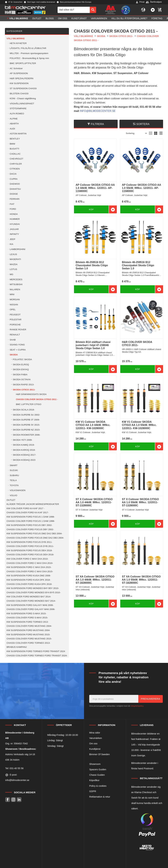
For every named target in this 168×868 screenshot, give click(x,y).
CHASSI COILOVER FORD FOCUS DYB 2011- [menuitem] (30, 546)
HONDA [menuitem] (14, 214)
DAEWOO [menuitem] (15, 184)
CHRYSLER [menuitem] (16, 164)
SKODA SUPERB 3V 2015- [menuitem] (26, 425)
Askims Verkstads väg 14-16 (20, 754)
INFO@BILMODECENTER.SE (98, 111)
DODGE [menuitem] (14, 194)
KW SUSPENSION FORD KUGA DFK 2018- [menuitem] (29, 580)
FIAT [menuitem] (12, 204)
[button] (153, 10)
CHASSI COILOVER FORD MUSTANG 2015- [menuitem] (29, 639)
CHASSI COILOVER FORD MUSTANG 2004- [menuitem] (29, 626)
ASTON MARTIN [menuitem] (18, 134)
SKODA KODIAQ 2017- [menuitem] (24, 455)
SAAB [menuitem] (13, 340)
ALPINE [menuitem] (14, 119)
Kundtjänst (95, 749)
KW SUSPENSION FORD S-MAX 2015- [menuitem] (26, 614)
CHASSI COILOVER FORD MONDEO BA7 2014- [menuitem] (31, 601)
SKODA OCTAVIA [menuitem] (22, 379)
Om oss (93, 744)
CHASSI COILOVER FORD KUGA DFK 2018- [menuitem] (29, 584)
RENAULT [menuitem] (15, 335)
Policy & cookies (98, 786)
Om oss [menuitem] (63, 19)
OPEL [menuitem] (13, 310)
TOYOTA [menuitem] (14, 485)
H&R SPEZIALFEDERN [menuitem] (21, 78)
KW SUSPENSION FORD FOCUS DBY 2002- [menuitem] (29, 525)
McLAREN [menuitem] (15, 289)
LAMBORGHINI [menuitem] (17, 249)
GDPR (93, 791)
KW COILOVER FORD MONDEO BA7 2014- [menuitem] (29, 597)
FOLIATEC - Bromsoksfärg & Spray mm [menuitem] (29, 58)
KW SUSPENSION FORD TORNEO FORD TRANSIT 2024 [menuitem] (36, 651)
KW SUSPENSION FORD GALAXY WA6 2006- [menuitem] (30, 605)
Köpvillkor (94, 780)
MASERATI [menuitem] (15, 259)
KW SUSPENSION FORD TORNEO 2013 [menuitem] (27, 622)
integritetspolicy (137, 706)
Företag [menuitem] (157, 19)
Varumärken (96, 738)
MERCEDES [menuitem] (16, 279)
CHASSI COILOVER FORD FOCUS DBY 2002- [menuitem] (30, 529)
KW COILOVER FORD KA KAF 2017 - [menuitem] (26, 508)
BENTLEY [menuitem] (15, 139)
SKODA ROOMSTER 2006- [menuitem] (27, 435)
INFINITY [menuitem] (14, 234)
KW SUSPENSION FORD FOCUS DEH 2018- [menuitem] (29, 550)
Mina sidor (95, 733)
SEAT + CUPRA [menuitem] (18, 350)
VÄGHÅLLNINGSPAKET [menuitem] (22, 104)
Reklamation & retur (100, 797)
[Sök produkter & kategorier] (74, 10)
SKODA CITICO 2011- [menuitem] (24, 390)
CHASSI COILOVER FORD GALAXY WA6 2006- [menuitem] (31, 609)
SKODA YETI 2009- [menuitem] (23, 440)
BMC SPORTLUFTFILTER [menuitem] (23, 63)
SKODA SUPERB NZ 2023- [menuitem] (26, 430)
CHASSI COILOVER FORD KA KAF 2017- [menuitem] (28, 513)
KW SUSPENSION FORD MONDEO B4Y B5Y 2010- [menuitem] (33, 588)
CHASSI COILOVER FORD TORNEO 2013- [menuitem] (28, 643)
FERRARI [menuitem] (15, 199)
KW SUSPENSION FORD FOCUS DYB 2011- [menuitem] (29, 542)
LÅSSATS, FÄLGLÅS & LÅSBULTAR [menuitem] (28, 48)
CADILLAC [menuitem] (15, 154)
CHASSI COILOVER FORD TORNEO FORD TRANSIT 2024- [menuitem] (37, 656)
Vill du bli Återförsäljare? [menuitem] (129, 19)
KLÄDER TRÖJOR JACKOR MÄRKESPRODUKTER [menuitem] (33, 504)
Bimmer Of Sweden (100, 754)
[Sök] (93, 10)
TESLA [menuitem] (13, 480)
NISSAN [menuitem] (14, 305)
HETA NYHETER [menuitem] (18, 43)
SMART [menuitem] (14, 465)
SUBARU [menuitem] (14, 475)
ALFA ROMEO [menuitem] (17, 114)
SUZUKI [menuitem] (14, 470)
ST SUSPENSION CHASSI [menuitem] (23, 88)
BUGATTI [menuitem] (14, 149)
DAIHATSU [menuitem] (15, 189)
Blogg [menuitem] (50, 19)
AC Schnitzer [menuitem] (16, 68)
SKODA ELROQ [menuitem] (21, 365)
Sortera (143, 124)
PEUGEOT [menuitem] (15, 315)
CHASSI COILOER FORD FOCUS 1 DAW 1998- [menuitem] (31, 521)
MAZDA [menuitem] (14, 264)
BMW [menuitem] (12, 144)
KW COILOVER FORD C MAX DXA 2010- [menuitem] (27, 559)
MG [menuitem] (11, 274)
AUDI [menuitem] (12, 129)
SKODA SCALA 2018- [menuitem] (24, 410)
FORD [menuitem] (13, 209)
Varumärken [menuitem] (99, 19)
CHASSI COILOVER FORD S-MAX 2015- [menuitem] (27, 618)
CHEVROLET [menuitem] (16, 159)
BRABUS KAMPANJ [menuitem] (17, 647)
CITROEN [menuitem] (15, 169)
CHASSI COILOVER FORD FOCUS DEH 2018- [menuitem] (30, 555)
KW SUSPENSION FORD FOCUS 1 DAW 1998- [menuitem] (31, 517)
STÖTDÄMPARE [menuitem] (18, 108)
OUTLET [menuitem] (37, 19)
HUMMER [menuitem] (15, 219)
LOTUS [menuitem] (13, 269)
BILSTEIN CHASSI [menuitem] (19, 94)
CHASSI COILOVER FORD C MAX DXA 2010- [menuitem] (30, 563)
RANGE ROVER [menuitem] (18, 330)
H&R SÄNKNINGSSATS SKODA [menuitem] (31, 394)
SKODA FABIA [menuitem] (20, 375)
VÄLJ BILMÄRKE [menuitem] (19, 19)
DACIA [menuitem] (13, 174)
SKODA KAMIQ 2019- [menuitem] (24, 445)
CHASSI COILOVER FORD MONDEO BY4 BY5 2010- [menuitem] (34, 592)
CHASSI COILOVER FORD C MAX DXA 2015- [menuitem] (30, 571)
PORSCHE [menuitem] (15, 325)
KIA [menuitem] (11, 244)
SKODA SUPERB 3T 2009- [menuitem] (26, 420)
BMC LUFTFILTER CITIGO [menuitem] (29, 404)
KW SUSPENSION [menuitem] (19, 83)
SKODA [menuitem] (14, 355)
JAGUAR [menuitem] (14, 229)
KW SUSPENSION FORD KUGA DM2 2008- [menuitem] (29, 576)
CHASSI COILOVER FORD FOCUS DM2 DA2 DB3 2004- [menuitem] (35, 538)
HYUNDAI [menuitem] (15, 224)
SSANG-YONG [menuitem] (17, 345)
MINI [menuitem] (12, 294)
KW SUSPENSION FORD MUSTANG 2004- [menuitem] (28, 630)
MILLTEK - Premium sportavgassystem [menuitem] (29, 53)
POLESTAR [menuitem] (16, 320)
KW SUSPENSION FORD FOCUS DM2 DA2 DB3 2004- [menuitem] (34, 534)
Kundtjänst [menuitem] (79, 19)
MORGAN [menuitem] (15, 299)
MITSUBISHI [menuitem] (16, 284)
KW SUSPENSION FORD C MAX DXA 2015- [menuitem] (29, 567)
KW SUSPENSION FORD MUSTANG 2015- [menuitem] (28, 635)
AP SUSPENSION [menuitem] (19, 73)
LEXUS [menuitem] (13, 254)
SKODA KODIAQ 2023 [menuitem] (24, 460)
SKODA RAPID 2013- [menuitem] (24, 385)
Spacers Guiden (98, 769)
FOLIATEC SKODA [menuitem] (22, 359)
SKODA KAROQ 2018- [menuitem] (24, 450)
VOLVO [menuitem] (13, 495)
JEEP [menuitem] (12, 239)
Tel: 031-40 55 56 (14, 768)
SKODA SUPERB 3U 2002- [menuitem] (26, 415)
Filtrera (97, 124)
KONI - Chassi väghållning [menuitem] (23, 98)
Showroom (95, 764)
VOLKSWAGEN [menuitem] (18, 490)
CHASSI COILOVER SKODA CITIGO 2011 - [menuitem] (37, 399)
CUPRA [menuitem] (14, 179)
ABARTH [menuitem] (14, 124)
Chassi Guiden (97, 775)
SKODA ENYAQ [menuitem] (21, 369)
